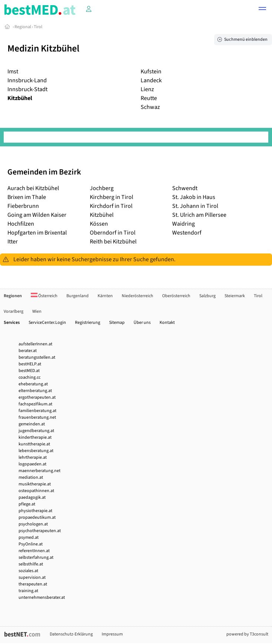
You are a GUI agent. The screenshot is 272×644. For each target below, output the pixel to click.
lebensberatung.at (36, 451)
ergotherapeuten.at (37, 397)
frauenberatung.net (37, 417)
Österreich (44, 296)
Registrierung (88, 323)
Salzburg (207, 296)
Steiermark (235, 296)
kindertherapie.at (35, 437)
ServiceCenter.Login (47, 323)
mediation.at (31, 477)
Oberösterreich (176, 296)
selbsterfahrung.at (36, 557)
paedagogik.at (32, 497)
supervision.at (32, 577)
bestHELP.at (30, 364)
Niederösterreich (137, 296)
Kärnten (105, 296)
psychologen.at (33, 524)
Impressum (112, 634)
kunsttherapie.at (34, 444)
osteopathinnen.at (36, 491)
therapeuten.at (33, 584)
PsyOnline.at (31, 544)
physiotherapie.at (35, 511)
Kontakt (167, 323)
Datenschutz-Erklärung (71, 634)
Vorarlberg (14, 311)
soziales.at (28, 571)
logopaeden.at (32, 464)
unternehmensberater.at (42, 597)
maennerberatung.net (40, 471)
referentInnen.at (34, 551)
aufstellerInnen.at (35, 344)
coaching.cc (30, 377)
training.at (28, 591)
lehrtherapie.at (33, 457)
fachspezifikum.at (35, 404)
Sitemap (117, 323)
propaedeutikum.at (37, 517)
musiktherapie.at (35, 484)
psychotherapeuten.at (40, 531)
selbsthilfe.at (31, 564)
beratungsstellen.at (37, 357)
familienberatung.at (37, 411)
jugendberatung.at (36, 431)
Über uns (142, 323)
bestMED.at (29, 371)
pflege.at (27, 504)
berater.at (28, 351)
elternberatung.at (35, 391)
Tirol (38, 27)
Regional (23, 27)
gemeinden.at (32, 424)
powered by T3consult (247, 634)
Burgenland (78, 296)
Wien (37, 311)
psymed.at (29, 537)
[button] (262, 10)
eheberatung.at (33, 384)
